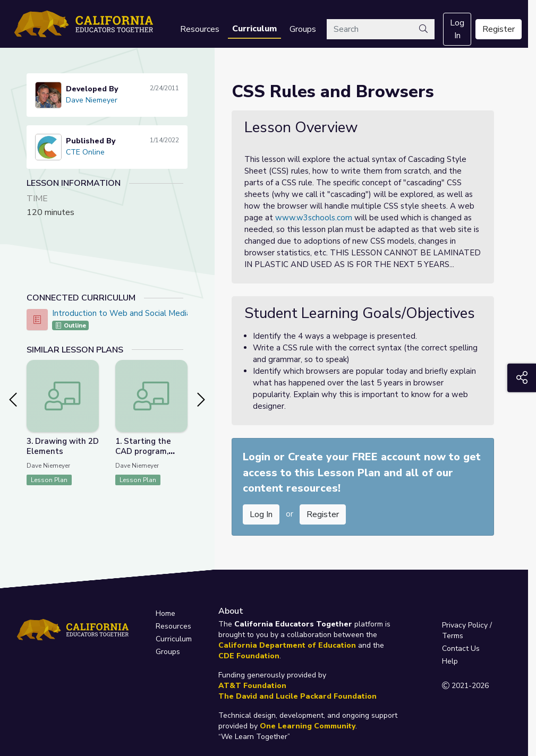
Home (165, 613)
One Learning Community (308, 726)
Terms (453, 636)
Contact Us (461, 648)
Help (450, 661)
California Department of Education (287, 645)
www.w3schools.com (314, 218)
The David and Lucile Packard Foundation (297, 696)
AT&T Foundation (252, 686)
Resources (200, 29)
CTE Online (85, 152)
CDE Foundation (249, 656)
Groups (303, 29)
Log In (457, 29)
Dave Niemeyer (92, 100)
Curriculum (254, 29)
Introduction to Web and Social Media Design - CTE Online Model (172, 313)
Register (499, 29)
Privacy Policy (465, 625)
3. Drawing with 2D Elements (63, 446)
